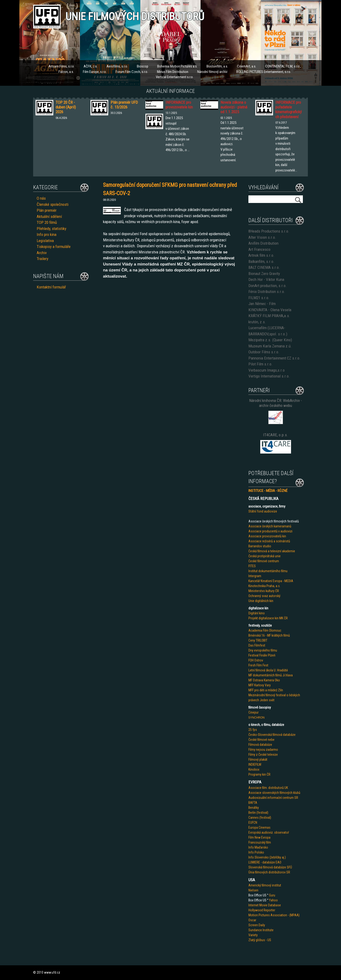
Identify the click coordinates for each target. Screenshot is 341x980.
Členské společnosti (53, 204)
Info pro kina (47, 234)
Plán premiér (47, 210)
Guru (272, 895)
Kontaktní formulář (51, 287)
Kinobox (254, 769)
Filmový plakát (258, 760)
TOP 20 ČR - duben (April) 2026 (66, 107)
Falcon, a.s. (66, 72)
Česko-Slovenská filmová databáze (272, 735)
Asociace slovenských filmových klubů (274, 793)
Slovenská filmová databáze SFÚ (270, 867)
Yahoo (273, 900)
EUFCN (253, 823)
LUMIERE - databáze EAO (265, 862)
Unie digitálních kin (261, 601)
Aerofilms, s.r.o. (117, 66)
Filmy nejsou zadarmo (263, 750)
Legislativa (45, 241)
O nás (41, 198)
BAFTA (253, 803)
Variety (253, 935)
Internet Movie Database (265, 905)
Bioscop (143, 66)
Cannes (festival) (260, 818)
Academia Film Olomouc (265, 630)
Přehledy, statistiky (52, 229)
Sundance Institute (261, 930)
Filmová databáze (260, 745)
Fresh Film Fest (258, 665)
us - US (266, 940)
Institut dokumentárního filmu (268, 571)
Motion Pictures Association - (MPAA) (274, 915)
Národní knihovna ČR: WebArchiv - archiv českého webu (276, 403)
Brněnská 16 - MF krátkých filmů (269, 635)
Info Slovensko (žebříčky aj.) (267, 857)
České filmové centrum (264, 561)
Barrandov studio (260, 546)
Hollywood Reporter (262, 910)
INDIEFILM (255, 764)
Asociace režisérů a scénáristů (269, 541)
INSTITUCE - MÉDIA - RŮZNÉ (268, 491)
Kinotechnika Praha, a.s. (264, 586)
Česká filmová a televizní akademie (272, 551)
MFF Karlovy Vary (260, 685)
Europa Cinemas (259, 827)
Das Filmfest (257, 645)
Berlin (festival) (258, 813)
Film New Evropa (259, 837)
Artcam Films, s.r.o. (62, 66)
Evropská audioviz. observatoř (269, 832)
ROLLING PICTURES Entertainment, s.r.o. (264, 72)
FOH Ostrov (256, 660)
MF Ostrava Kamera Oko (264, 680)
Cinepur (254, 712)
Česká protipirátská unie (265, 556)
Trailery (43, 259)
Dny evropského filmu (263, 650)
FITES (252, 566)
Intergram (255, 576)
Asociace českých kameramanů (270, 526)
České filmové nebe (261, 740)
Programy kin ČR (259, 774)
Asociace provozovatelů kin (267, 536)
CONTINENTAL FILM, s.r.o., (283, 66)
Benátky (254, 808)
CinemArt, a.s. (247, 66)
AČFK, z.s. (91, 66)
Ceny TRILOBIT (258, 640)
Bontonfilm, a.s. (217, 66)
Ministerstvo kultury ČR (264, 591)
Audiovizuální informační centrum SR (273, 798)
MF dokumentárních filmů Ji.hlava (271, 675)
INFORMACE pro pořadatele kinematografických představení (289, 110)
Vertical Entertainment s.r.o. (175, 77)
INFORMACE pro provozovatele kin (179, 105)
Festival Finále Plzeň (262, 655)
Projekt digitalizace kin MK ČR (268, 618)
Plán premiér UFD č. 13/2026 (124, 105)
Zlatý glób (255, 940)
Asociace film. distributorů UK (268, 788)
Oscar (252, 920)
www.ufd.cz (52, 972)
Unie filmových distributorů (135, 16)
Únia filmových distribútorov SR (269, 872)
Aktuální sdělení (49, 216)
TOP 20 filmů (47, 222)
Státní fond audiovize (263, 511)
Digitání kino (257, 613)
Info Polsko (256, 852)
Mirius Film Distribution (173, 72)
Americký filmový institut (265, 885)
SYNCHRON (257, 718)
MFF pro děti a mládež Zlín (266, 690)
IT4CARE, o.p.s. (276, 435)
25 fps (253, 730)
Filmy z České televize (263, 755)
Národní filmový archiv (212, 72)
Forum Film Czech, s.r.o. (132, 72)
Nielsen (253, 890)
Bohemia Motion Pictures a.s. (177, 66)
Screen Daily (257, 925)
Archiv (42, 253)
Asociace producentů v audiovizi (270, 531)
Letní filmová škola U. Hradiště (268, 670)
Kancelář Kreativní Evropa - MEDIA (271, 581)
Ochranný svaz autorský (264, 596)
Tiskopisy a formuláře (54, 247)
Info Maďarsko (258, 847)
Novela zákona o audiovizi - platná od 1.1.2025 (234, 107)
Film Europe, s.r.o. (95, 72)
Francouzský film (260, 842)
